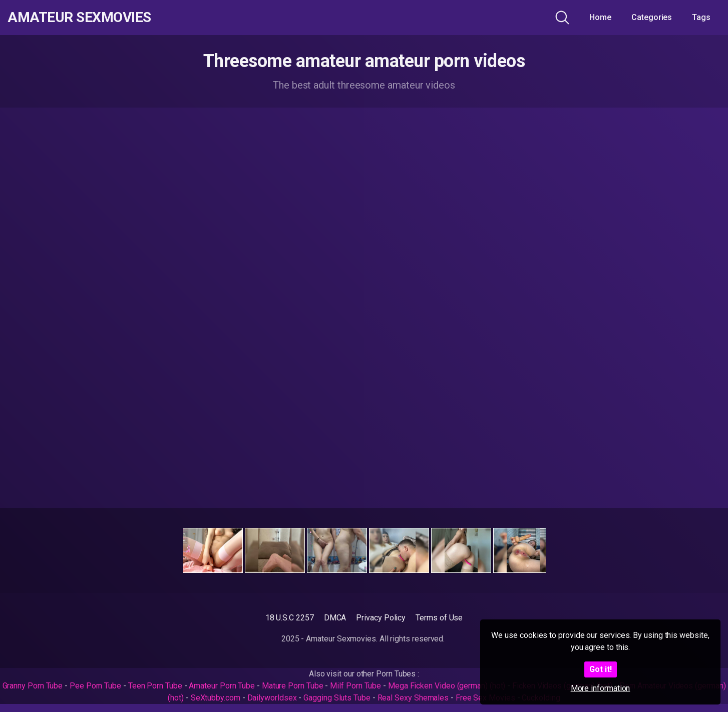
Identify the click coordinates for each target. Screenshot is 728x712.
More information (601, 688)
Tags (701, 17)
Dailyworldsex (272, 698)
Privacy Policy (381, 618)
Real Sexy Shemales (413, 698)
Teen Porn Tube (155, 686)
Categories (652, 17)
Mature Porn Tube (293, 686)
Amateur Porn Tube (222, 686)
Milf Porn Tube (355, 686)
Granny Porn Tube (33, 686)
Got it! (601, 669)
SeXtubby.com (217, 698)
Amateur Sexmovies (79, 18)
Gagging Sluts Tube (337, 698)
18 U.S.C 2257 (290, 618)
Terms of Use (439, 618)
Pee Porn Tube (95, 686)
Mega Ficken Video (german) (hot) (447, 686)
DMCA (335, 618)
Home (600, 17)
